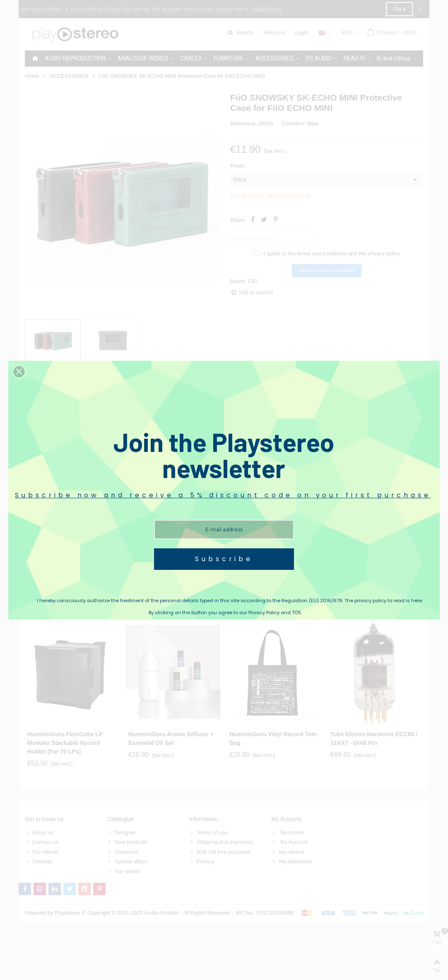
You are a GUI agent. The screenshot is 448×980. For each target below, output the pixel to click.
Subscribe (224, 559)
